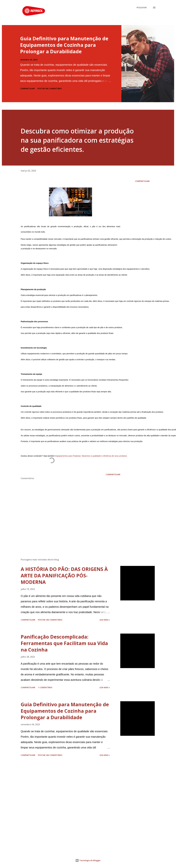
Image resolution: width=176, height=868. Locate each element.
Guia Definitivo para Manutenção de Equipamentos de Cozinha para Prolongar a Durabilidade (64, 45)
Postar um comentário (50, 88)
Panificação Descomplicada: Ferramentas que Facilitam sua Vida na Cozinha (64, 643)
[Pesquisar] (142, 8)
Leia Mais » (105, 620)
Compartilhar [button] (27, 88)
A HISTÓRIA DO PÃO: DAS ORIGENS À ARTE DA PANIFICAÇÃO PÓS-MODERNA (64, 576)
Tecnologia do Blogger (88, 860)
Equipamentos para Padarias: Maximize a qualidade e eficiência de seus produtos (91, 456)
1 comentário (45, 687)
